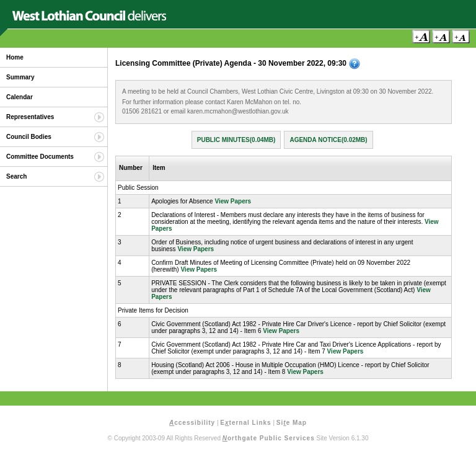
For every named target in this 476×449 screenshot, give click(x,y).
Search (16, 176)
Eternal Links (245, 423)
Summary (20, 77)
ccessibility (192, 423)
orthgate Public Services (269, 438)
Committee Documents (40, 157)
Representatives (30, 117)
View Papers (233, 201)
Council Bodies (29, 137)
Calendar (20, 97)
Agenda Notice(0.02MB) (328, 140)
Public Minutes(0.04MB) (236, 140)
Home (15, 57)
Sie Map (292, 423)
